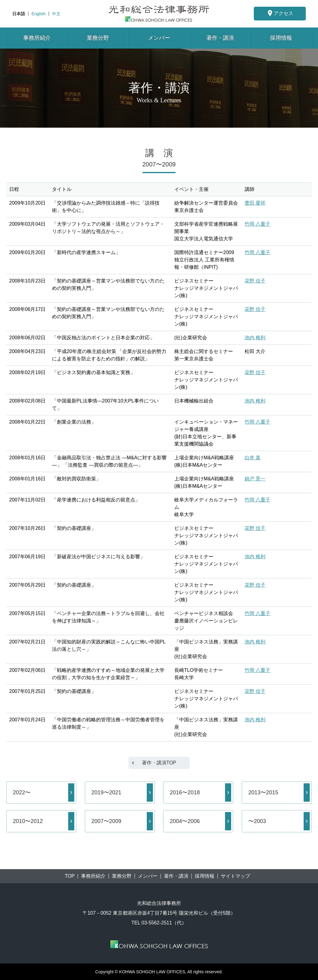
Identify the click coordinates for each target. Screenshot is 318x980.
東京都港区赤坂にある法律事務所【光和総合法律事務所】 (159, 14)
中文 (56, 14)
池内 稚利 (255, 338)
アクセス (280, 13)
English (39, 14)
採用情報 (281, 38)
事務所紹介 (37, 38)
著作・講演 (220, 38)
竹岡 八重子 (257, 224)
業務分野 (98, 38)
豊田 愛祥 (255, 203)
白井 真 (253, 458)
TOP (70, 876)
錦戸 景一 (255, 479)
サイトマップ (235, 876)
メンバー (159, 38)
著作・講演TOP (159, 763)
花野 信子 (255, 281)
